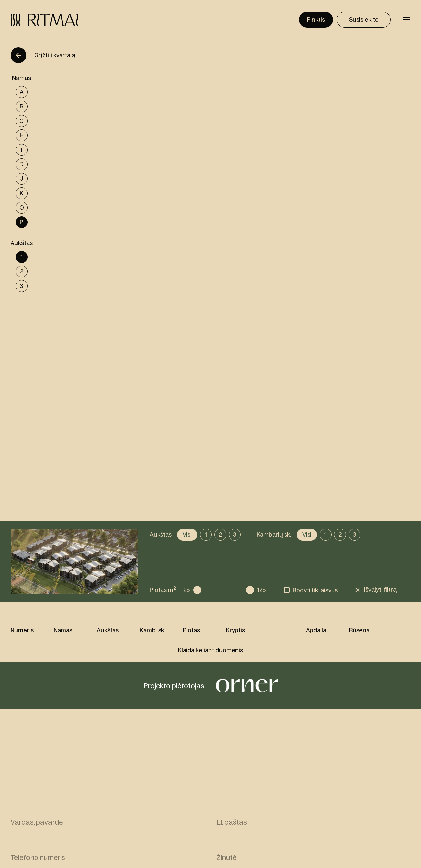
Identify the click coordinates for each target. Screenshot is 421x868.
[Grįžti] (18, 55)
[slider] (197, 590)
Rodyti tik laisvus (315, 590)
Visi (187, 535)
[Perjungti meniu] (407, 20)
